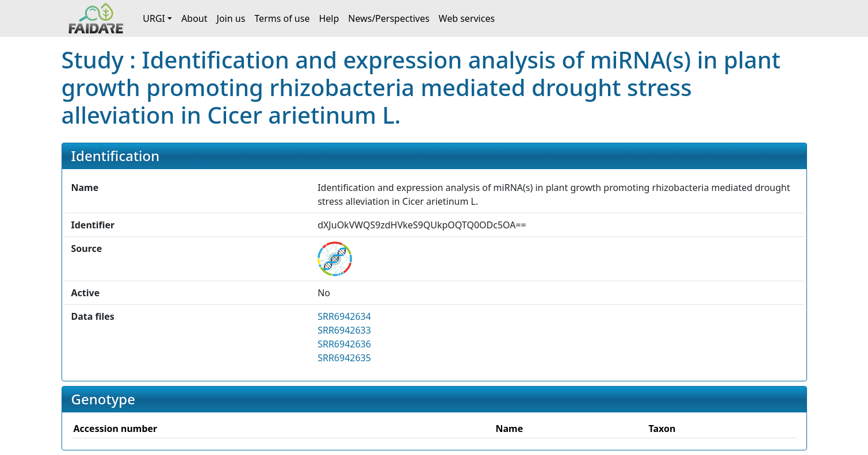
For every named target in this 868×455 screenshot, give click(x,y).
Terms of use (282, 18)
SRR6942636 (344, 344)
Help (329, 18)
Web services (467, 18)
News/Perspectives (389, 18)
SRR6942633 (344, 330)
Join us (231, 18)
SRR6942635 (344, 358)
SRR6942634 (344, 316)
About (194, 18)
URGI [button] (154, 18)
